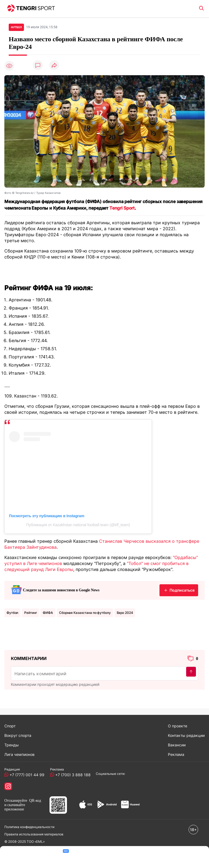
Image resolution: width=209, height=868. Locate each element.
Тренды (12, 745)
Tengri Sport (122, 208)
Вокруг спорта (18, 735)
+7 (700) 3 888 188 (72, 775)
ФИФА (48, 613)
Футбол (12, 613)
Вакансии (177, 745)
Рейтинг (30, 613)
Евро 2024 (125, 613)
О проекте (178, 726)
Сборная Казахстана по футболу (85, 613)
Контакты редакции (186, 735)
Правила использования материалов (34, 834)
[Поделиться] (54, 66)
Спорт (10, 726)
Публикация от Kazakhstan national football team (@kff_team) (78, 525)
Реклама (176, 754)
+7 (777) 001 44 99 (26, 775)
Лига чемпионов (19, 754)
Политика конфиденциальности (29, 827)
